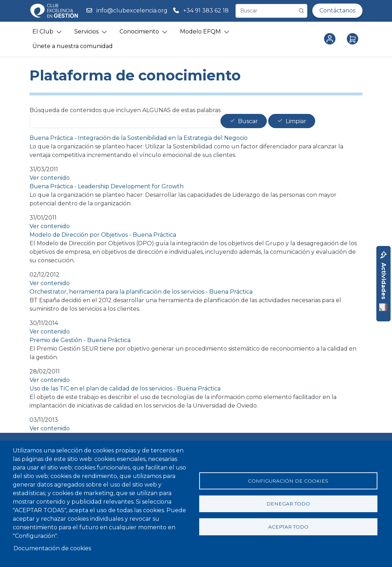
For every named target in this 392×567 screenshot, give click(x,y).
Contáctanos (337, 10)
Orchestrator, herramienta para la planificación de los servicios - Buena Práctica (141, 292)
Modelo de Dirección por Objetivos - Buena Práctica (103, 235)
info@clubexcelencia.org (132, 10)
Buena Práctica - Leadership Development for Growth (107, 186)
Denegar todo (288, 504)
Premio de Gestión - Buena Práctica (80, 340)
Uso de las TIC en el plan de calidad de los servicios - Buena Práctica (125, 388)
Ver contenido (50, 178)
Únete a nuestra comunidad (73, 46)
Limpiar (296, 121)
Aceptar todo (288, 527)
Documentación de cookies (52, 548)
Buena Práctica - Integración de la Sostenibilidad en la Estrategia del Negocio (139, 138)
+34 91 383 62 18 (207, 10)
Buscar (248, 121)
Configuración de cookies (288, 481)
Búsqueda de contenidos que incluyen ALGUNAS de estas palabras (125, 110)
